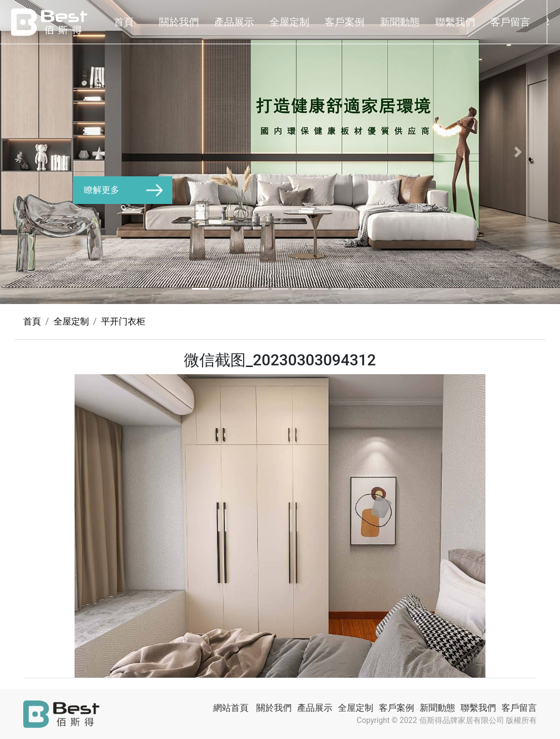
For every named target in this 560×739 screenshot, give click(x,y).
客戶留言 (510, 22)
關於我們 (179, 22)
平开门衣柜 (123, 321)
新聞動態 (400, 22)
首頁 (124, 22)
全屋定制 (289, 22)
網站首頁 (231, 708)
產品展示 (234, 22)
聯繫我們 (455, 22)
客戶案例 (345, 22)
